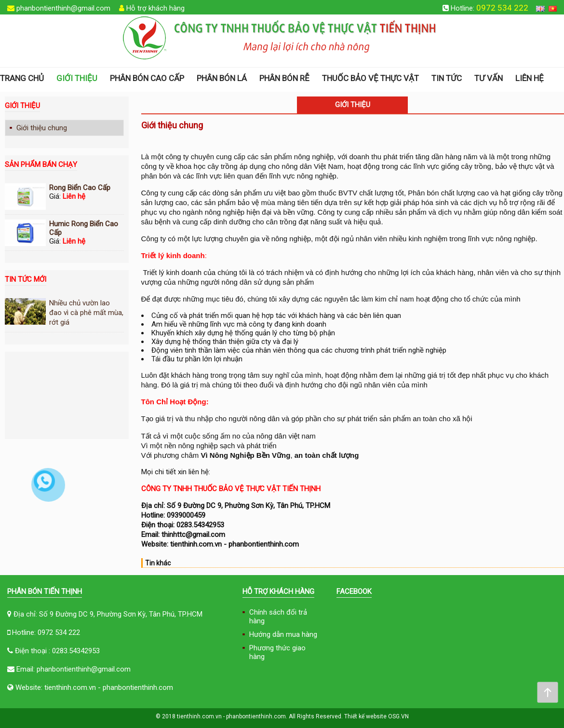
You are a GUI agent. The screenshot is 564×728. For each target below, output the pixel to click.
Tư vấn (489, 78)
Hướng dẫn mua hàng (283, 634)
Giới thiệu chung (42, 128)
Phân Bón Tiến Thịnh (45, 591)
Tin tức (447, 78)
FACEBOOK (354, 591)
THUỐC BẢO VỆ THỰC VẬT (370, 78)
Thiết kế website (365, 716)
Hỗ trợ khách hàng (155, 8)
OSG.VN (398, 716)
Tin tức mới (26, 279)
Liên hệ (530, 78)
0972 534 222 (502, 8)
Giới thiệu (77, 78)
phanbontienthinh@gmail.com (63, 8)
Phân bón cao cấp (147, 78)
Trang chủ (22, 78)
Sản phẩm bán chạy (41, 165)
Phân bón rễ (284, 78)
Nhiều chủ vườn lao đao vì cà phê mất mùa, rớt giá (86, 313)
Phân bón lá (222, 78)
